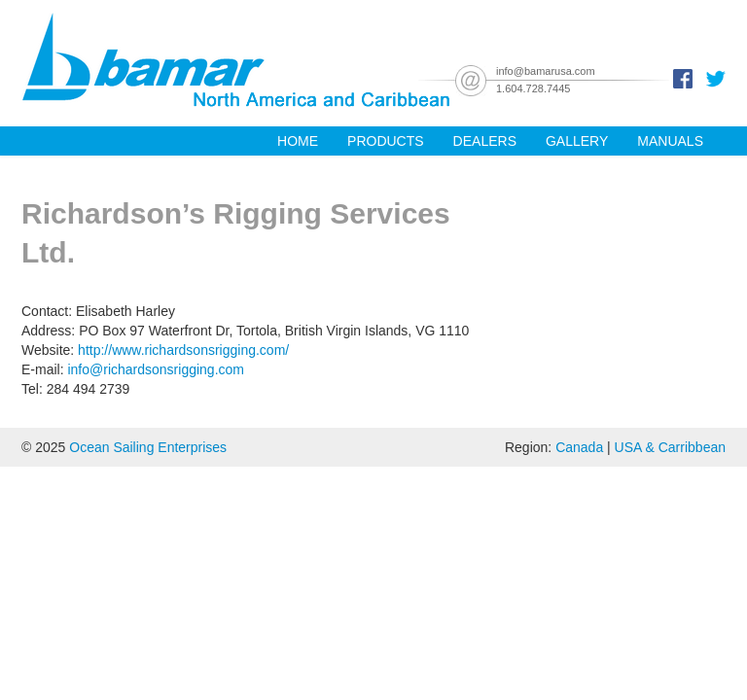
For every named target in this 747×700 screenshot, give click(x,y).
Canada (579, 447)
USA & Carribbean (670, 447)
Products (386, 141)
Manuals (670, 141)
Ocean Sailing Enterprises (148, 447)
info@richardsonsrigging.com (156, 369)
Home (298, 141)
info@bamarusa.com (546, 71)
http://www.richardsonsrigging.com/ (183, 350)
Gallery (577, 141)
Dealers (485, 141)
